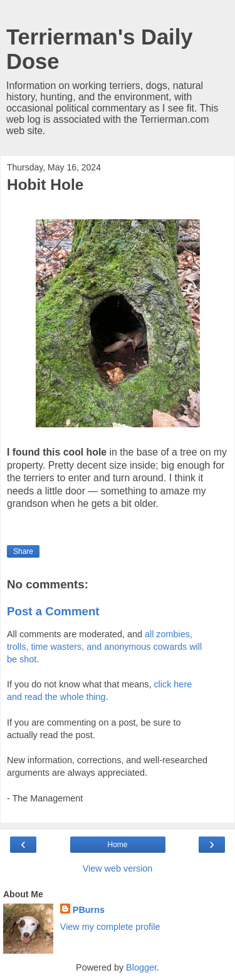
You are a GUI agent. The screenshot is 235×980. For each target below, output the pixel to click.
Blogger (141, 967)
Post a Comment (53, 611)
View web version (118, 868)
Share (23, 551)
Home (117, 845)
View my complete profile (110, 927)
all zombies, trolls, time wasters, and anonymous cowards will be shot (104, 647)
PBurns (89, 910)
